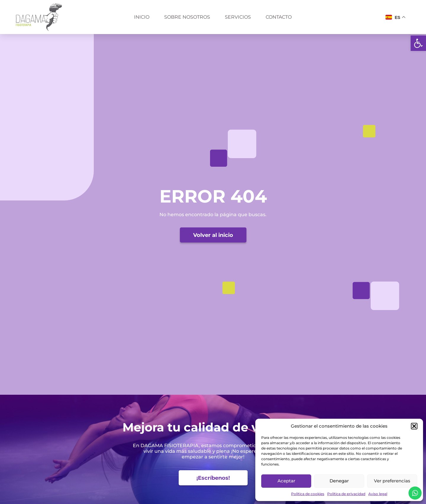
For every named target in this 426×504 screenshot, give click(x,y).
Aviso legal (378, 494)
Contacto (279, 17)
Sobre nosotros (187, 17)
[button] (418, 43)
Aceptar (286, 481)
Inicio (142, 17)
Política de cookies (308, 494)
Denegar (339, 481)
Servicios (238, 17)
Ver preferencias (392, 481)
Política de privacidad (346, 494)
